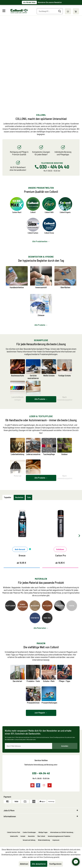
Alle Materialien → (41, 628)
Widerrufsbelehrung (44, 840)
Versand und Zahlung (29, 840)
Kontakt (23, 836)
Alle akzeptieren (39, 864)
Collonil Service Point (14, 832)
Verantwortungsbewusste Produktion (59, 836)
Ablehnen (24, 864)
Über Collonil (41, 836)
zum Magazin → (41, 713)
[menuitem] (6, 11)
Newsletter (31, 836)
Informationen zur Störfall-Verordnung (62, 832)
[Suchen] (60, 11)
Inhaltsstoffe (14, 836)
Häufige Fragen (43, 832)
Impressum (56, 840)
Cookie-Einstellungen (29, 832)
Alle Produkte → (41, 325)
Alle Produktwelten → (41, 241)
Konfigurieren (55, 864)
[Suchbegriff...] (50, 11)
